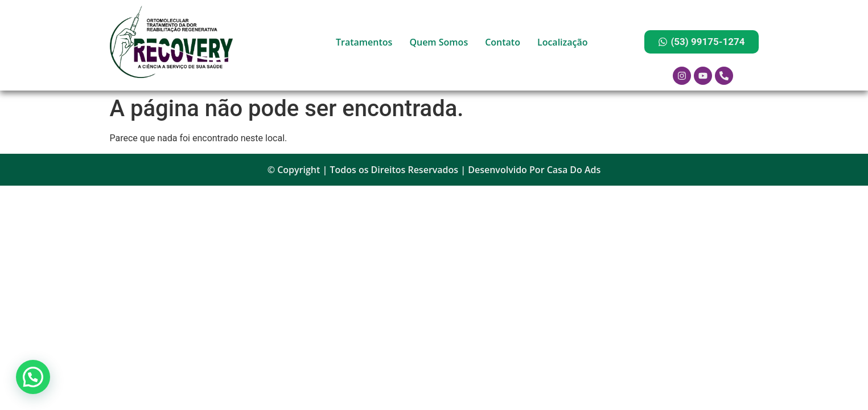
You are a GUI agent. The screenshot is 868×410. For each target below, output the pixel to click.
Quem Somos (439, 42)
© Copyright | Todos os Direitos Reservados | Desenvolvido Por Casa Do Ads (434, 170)
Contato (503, 42)
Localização (563, 42)
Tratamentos (364, 42)
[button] (33, 377)
